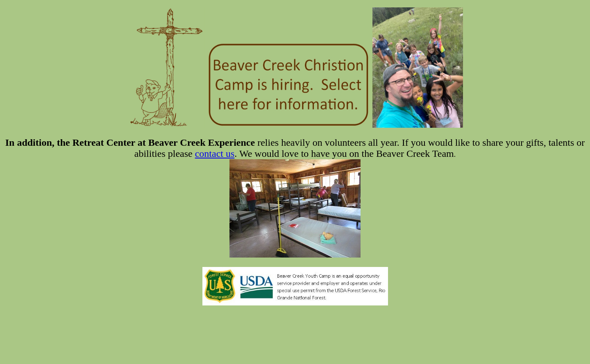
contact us (215, 154)
